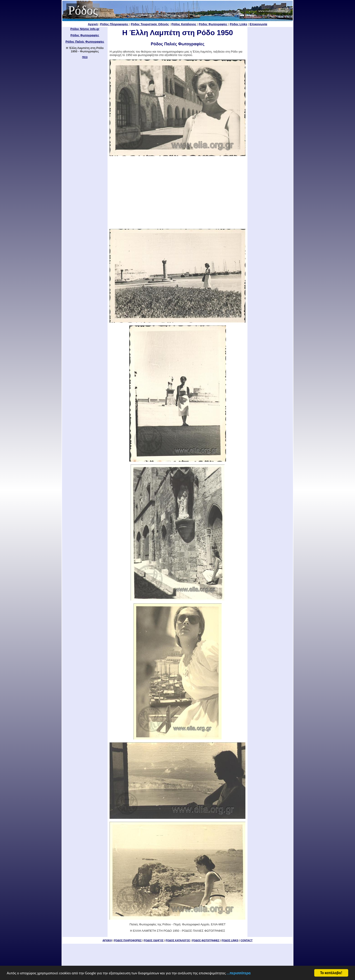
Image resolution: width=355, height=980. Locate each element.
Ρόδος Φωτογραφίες (213, 24)
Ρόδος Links (239, 24)
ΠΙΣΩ (85, 57)
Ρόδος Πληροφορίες (114, 24)
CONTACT (246, 940)
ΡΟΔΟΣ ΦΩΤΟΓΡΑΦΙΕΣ (206, 940)
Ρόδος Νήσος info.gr (85, 29)
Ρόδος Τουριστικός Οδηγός (150, 24)
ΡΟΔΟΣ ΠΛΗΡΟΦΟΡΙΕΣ (128, 940)
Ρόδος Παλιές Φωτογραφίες (85, 42)
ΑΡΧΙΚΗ (107, 940)
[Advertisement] (177, 192)
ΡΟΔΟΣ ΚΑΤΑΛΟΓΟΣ (178, 940)
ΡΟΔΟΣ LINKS (230, 940)
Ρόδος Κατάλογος (184, 24)
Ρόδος (83, 10)
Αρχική (93, 24)
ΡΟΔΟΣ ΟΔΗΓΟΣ (154, 940)
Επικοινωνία (258, 24)
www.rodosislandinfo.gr (273, 11)
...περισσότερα (239, 973)
